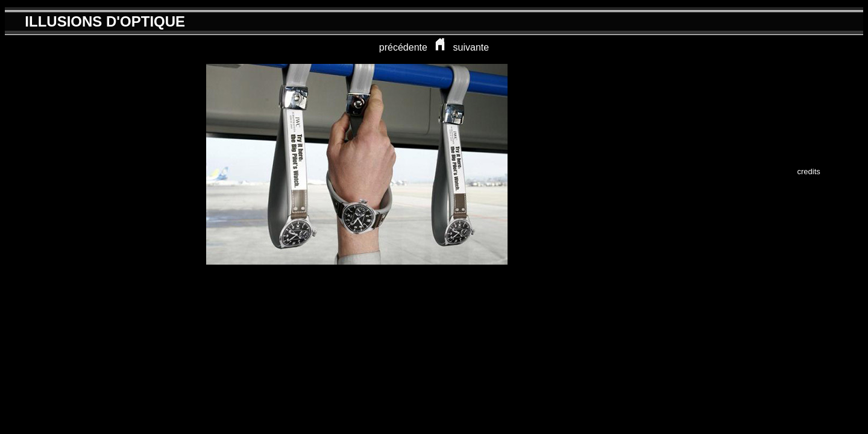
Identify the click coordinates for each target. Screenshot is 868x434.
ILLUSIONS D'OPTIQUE (105, 21)
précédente (403, 47)
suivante (471, 47)
